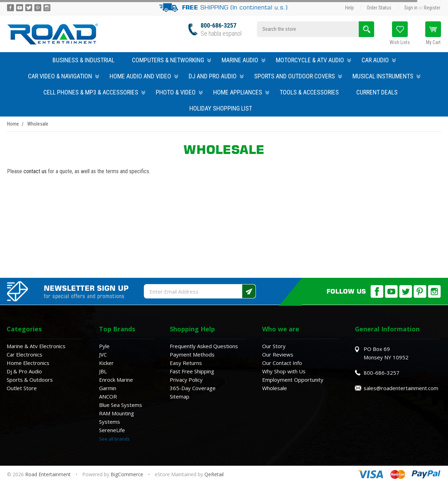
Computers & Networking (171, 60)
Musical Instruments (386, 76)
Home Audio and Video (144, 76)
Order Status (379, 8)
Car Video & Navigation (64, 76)
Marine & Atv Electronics (36, 346)
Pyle (104, 346)
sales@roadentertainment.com (401, 388)
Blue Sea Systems (121, 405)
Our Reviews (278, 354)
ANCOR (108, 396)
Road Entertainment (49, 474)
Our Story (274, 346)
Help (349, 8)
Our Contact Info (282, 363)
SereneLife (112, 430)
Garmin (108, 388)
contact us (35, 171)
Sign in (411, 8)
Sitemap (180, 396)
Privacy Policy (186, 380)
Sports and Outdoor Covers (298, 76)
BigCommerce (127, 474)
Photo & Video (179, 92)
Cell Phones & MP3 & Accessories (94, 92)
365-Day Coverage (193, 388)
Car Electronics (24, 354)
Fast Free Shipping (192, 371)
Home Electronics (28, 363)
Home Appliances (241, 92)
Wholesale (275, 388)
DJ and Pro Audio (216, 76)
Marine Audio (243, 60)
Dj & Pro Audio (24, 371)
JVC (103, 354)
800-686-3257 (218, 25)
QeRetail (214, 474)
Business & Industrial (83, 60)
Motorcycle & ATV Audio (313, 60)
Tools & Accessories (309, 92)
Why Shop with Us (284, 371)
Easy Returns (186, 363)
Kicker (106, 363)
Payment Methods (192, 354)
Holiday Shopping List (221, 108)
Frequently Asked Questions (204, 346)
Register (432, 8)
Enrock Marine (116, 380)
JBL (103, 371)
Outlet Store (22, 388)
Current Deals (377, 92)
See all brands (114, 439)
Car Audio (379, 60)
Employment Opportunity (293, 380)
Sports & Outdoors (30, 380)
